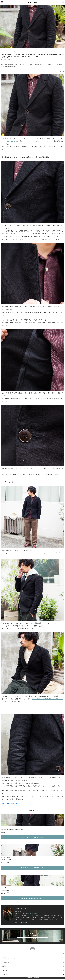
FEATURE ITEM (6, 803)
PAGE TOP (33, 949)
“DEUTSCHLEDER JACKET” (11, 141)
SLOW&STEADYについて (8, 954)
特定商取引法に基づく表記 (8, 958)
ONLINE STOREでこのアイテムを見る (33, 837)
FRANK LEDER (15, 803)
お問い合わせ (5, 974)
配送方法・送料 (6, 966)
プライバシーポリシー (7, 970)
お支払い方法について (7, 962)
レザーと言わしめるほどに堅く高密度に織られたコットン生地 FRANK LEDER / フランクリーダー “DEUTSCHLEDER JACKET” (32, 56)
